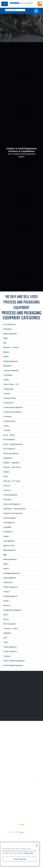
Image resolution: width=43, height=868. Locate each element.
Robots (6, 619)
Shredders (7, 633)
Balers (6, 338)
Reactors (7, 605)
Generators (8, 500)
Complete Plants (10, 398)
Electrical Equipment (11, 453)
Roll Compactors (10, 624)
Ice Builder (7, 527)
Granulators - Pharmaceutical (15, 509)
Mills (5, 555)
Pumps (6, 601)
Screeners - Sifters (11, 629)
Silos (5, 638)
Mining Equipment (10, 559)
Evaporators (8, 458)
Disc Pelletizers (9, 440)
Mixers (6, 564)
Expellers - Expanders (11, 463)
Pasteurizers (8, 582)
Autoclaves (8, 329)
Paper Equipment (10, 578)
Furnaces (7, 490)
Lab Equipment (9, 541)
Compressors (9, 403)
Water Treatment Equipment (14, 661)
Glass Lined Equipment (12, 504)
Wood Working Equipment (13, 665)
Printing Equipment (10, 596)
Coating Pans (8, 389)
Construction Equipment (13, 412)
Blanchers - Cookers (11, 347)
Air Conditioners (10, 324)
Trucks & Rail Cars (10, 652)
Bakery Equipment (10, 334)
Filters (6, 476)
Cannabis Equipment (11, 371)
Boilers (6, 357)
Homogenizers (9, 523)
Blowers (6, 352)
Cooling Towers (9, 421)
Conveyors (8, 417)
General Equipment (10, 495)
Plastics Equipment (11, 587)
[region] (20, 854)
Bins (5, 343)
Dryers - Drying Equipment (13, 444)
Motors (6, 569)
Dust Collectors (9, 449)
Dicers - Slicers (9, 435)
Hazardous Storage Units (13, 513)
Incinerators (8, 532)
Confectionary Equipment (13, 407)
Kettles (6, 536)
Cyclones (7, 430)
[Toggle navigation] (5, 4)
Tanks (6, 642)
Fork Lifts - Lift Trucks (12, 481)
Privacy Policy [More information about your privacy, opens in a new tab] (29, 853)
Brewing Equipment (11, 361)
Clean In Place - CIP (11, 384)
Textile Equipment (10, 647)
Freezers (7, 486)
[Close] (37, 845)
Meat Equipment (10, 550)
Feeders (6, 472)
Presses (7, 592)
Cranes (6, 426)
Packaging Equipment (11, 573)
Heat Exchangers (10, 518)
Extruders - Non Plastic (12, 467)
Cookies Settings (20, 859)
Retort (6, 615)
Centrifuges (8, 375)
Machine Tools (9, 546)
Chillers (6, 380)
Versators (7, 656)
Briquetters (8, 366)
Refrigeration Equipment (12, 610)
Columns (7, 394)
